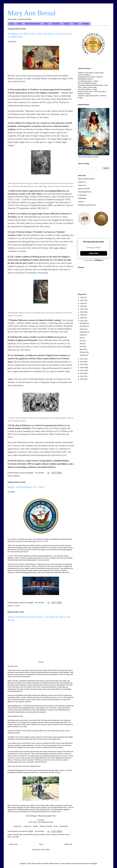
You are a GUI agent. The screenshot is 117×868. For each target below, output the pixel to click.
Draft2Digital (82, 198)
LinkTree (81, 202)
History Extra (12, 41)
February (83, 352)
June (82, 341)
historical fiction (28, 835)
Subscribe (94, 253)
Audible (35, 826)
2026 (82, 297)
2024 (82, 303)
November (83, 326)
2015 (82, 365)
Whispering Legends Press (47, 816)
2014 (82, 368)
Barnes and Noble (46, 826)
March (82, 349)
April (81, 346)
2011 (82, 376)
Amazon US (17, 826)
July (81, 338)
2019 (82, 318)
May (81, 344)
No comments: (40, 473)
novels (48, 835)
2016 (82, 362)
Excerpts (67, 24)
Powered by (94, 260)
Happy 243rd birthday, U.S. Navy (26, 487)
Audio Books (56, 24)
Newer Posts (14, 844)
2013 (82, 370)
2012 (82, 373)
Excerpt (41, 662)
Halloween (16, 476)
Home (12, 24)
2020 (82, 315)
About (19, 24)
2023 (82, 306)
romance (54, 835)
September (84, 332)
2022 (82, 309)
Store (46, 24)
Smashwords (64, 826)
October (83, 329)
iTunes (56, 826)
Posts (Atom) (45, 850)
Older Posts (68, 844)
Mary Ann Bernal (32, 13)
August (82, 335)
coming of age (18, 835)
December (83, 323)
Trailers (76, 24)
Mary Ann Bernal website (86, 179)
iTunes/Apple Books (84, 192)
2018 (82, 321)
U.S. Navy (16, 606)
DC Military (11, 492)
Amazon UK (27, 826)
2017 (82, 359)
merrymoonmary (78, 863)
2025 (82, 300)
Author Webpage (31, 816)
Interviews (85, 24)
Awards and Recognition (33, 24)
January (83, 355)
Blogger (94, 863)
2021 (82, 312)
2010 (82, 379)
